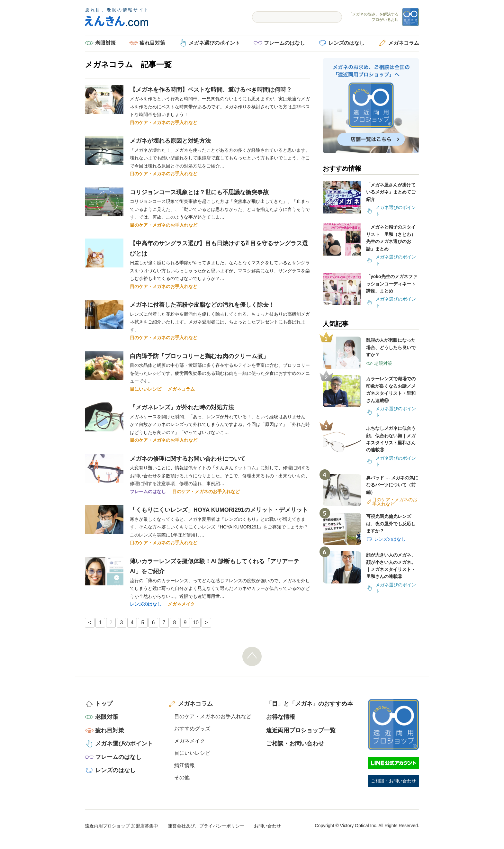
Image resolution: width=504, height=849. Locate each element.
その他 (182, 777)
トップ (104, 704)
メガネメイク (181, 604)
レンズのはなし (346, 43)
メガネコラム (404, 43)
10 (196, 623)
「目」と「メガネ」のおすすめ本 (310, 704)
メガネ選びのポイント (214, 43)
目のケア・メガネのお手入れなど (164, 122)
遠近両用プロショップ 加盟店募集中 (122, 826)
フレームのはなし (284, 43)
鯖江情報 (184, 765)
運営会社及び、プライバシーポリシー (206, 826)
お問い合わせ (267, 826)
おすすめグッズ (192, 729)
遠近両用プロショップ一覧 (301, 730)
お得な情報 (281, 717)
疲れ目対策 (152, 43)
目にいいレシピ (146, 389)
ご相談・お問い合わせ (295, 744)
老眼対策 (105, 43)
